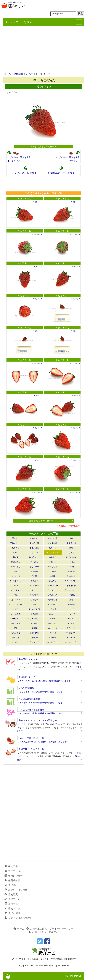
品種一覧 (11, 904)
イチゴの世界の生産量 (29, 699)
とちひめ (71, 595)
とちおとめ (53, 595)
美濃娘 (34, 628)
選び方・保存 (14, 871)
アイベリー (34, 538)
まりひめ (34, 623)
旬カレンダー (14, 876)
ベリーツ (71, 614)
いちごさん (34, 553)
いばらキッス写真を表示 (19, 157)
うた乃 (71, 553)
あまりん (53, 548)
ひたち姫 (53, 609)
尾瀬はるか (16, 562)
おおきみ (53, 557)
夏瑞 (71, 600)
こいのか (53, 571)
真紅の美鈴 (34, 586)
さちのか (34, 581)
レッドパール (53, 642)
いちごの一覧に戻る (26, 173)
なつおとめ (53, 600)
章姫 (71, 538)
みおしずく (53, 623)
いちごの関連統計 (27, 688)
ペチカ (53, 619)
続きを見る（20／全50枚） (51, 521)
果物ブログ (12, 908)
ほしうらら (16, 623)
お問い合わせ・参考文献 (43, 932)
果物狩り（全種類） (17, 890)
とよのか (34, 600)
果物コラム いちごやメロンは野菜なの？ (39, 720)
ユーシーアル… (71, 638)
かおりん (71, 562)
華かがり (71, 605)
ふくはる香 (16, 614)
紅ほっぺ (53, 614)
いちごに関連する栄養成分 (31, 710)
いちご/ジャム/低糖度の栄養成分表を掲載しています (41, 713)
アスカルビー (16, 543)
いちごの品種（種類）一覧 (31, 738)
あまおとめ (34, 548)
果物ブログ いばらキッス (31, 749)
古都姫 (53, 576)
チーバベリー (53, 590)
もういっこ (71, 628)
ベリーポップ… (16, 619)
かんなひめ (53, 567)
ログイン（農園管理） (18, 918)
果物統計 (11, 885)
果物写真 (18, 74)
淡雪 (71, 548)
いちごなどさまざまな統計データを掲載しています (40, 692)
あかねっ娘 (53, 538)
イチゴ (16, 553)
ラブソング (34, 642)
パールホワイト (34, 609)
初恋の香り (53, 605)
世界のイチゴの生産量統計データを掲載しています (40, 703)
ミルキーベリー (53, 628)
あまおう (16, 548)
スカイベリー (53, 586)
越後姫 (16, 557)
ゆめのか (53, 638)
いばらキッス (25, 199)
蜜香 (16, 628)
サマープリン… (71, 581)
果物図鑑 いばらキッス (30, 659)
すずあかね (71, 586)
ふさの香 (34, 614)
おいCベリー (34, 557)
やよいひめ (34, 633)
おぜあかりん (71, 557)
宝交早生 (71, 619)
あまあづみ (53, 543)
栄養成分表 (12, 880)
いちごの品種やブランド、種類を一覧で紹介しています (42, 742)
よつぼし (16, 642)
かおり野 (53, 562)
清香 (16, 571)
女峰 (34, 605)
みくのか (71, 623)
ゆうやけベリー (71, 633)
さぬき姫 (53, 581)
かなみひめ (34, 567)
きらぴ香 (34, 571)
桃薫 (16, 595)
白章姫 (16, 586)
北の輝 (71, 567)
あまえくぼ (71, 543)
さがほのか (71, 576)
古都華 (34, 576)
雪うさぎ (16, 638)
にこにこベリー (16, 605)
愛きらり (16, 538)
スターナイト (16, 590)
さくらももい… (16, 581)
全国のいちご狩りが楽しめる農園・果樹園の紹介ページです (44, 681)
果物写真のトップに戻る (61, 173)
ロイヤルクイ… (71, 642)
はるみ (16, 609)
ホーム (7, 74)
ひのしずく (71, 609)
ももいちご (16, 633)
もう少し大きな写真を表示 (43, 146)
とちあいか (34, 595)
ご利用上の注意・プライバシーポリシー (50, 929)
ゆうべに (53, 633)
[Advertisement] (43, 50)
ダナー (34, 590)
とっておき (16, 600)
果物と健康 (12, 913)
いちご (30, 74)
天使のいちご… (71, 590)
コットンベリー (16, 576)
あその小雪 (34, 543)
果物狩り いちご (27, 677)
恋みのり (71, 571)
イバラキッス (14, 161)
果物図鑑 (11, 866)
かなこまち (16, 567)
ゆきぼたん (34, 638)
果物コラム (12, 899)
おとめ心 (34, 562)
